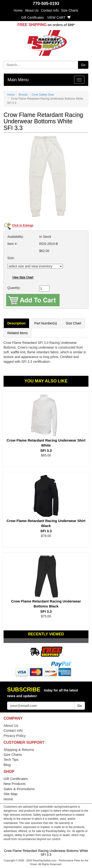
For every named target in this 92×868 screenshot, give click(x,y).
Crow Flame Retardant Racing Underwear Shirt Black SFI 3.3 (46, 526)
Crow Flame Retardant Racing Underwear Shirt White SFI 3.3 (46, 445)
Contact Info (50, 10)
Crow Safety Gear (43, 95)
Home (18, 10)
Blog (7, 765)
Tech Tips (11, 759)
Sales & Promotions (19, 789)
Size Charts (70, 10)
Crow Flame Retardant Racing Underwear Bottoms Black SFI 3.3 (46, 606)
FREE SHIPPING (32, 25)
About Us (32, 10)
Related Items (18, 333)
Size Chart (73, 323)
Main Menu (18, 80)
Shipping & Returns (19, 750)
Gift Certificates (33, 18)
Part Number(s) (46, 323)
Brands (23, 95)
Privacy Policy (15, 736)
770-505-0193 (46, 4)
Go (83, 65)
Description (16, 323)
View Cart (59, 18)
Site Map (11, 794)
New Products (15, 784)
